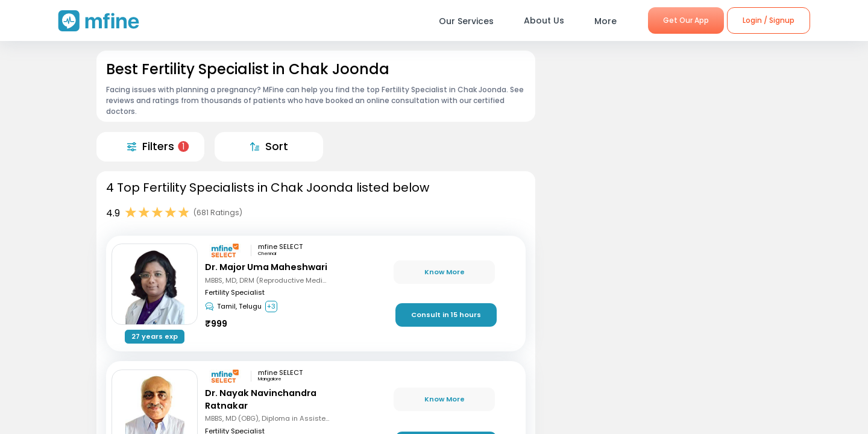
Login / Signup (769, 20)
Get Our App (686, 20)
